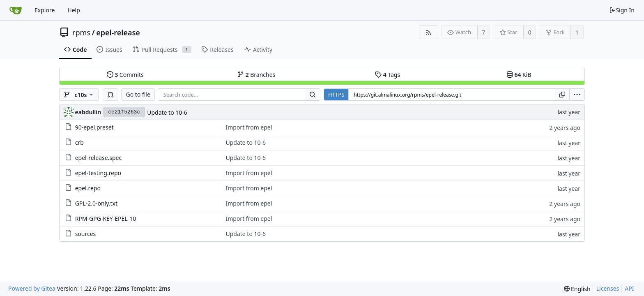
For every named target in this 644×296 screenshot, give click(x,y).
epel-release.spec (99, 158)
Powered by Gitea (32, 288)
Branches (256, 75)
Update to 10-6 (167, 112)
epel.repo (88, 188)
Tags (388, 75)
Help (74, 10)
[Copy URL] (562, 95)
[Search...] (313, 95)
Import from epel (249, 127)
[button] (110, 95)
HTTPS (336, 95)
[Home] (16, 10)
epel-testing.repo (98, 173)
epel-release (118, 32)
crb (79, 142)
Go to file (138, 94)
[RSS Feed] (429, 32)
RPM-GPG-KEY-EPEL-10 (106, 219)
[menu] (577, 95)
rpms (81, 32)
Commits (125, 75)
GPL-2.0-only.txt (96, 203)
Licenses (608, 288)
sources (86, 234)
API (629, 288)
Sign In (622, 10)
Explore (45, 10)
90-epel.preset (94, 127)
